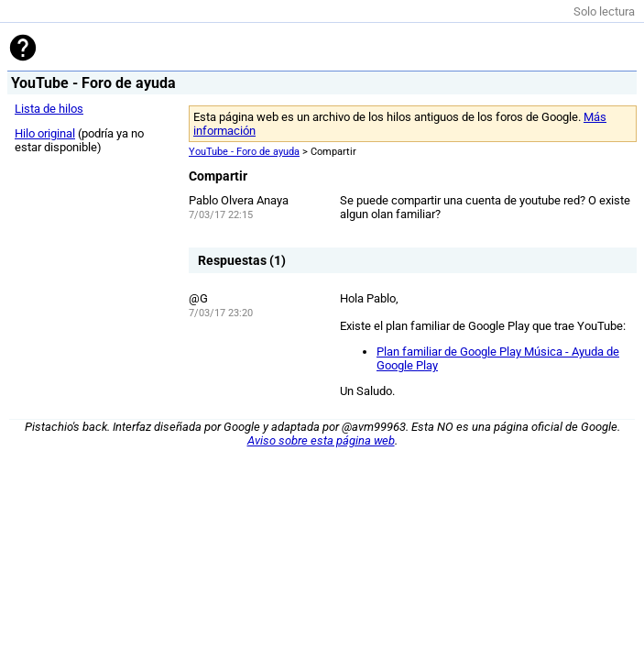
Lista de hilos (49, 109)
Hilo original (45, 133)
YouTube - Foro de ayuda (244, 152)
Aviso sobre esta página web (321, 440)
